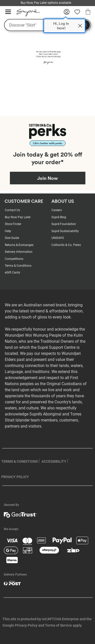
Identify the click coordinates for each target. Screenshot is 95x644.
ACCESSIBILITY (54, 461)
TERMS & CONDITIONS (20, 461)
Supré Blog (59, 217)
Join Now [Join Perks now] (48, 178)
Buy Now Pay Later (18, 217)
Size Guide (12, 238)
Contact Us (12, 210)
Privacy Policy (26, 625)
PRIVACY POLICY (15, 477)
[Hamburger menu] (8, 12)
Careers (57, 210)
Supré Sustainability (65, 231)
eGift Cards (12, 273)
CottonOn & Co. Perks (66, 245)
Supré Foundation (64, 224)
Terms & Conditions (18, 266)
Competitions (14, 259)
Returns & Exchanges (19, 245)
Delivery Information (19, 252)
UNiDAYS (58, 238)
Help (8, 231)
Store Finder (13, 224)
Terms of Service (59, 625)
